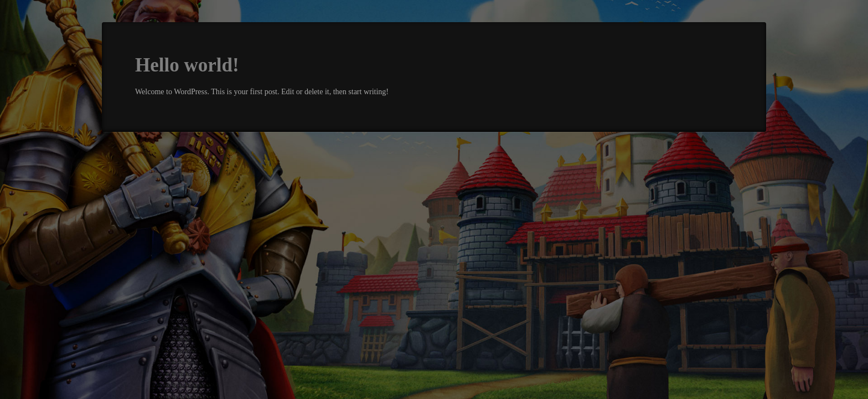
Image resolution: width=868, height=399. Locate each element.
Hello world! (187, 65)
